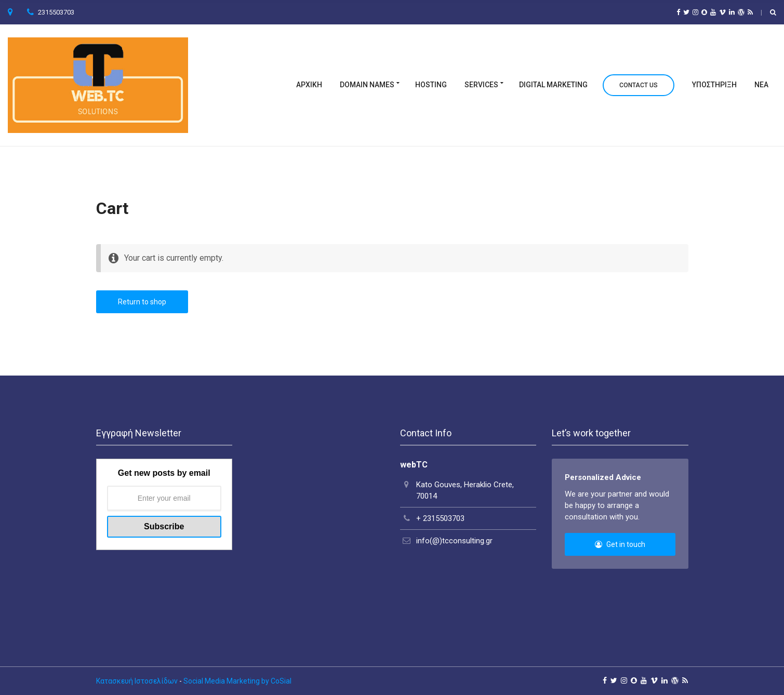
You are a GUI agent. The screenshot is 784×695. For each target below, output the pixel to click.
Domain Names (367, 85)
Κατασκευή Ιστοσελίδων (137, 681)
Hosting (431, 85)
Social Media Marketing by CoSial (237, 681)
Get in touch (620, 544)
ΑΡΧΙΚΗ (309, 85)
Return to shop (142, 302)
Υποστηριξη (714, 85)
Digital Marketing (553, 85)
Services (481, 85)
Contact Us (639, 85)
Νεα (761, 85)
